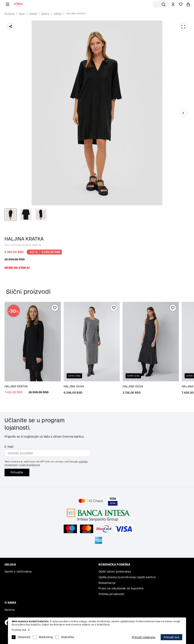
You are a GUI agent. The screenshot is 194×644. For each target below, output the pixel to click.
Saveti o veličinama (18, 572)
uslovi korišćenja (30, 465)
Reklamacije (107, 583)
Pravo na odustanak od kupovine (121, 588)
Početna (10, 14)
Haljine (45, 14)
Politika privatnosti (111, 594)
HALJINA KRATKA (76, 14)
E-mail (9, 447)
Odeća (33, 14)
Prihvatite (17, 472)
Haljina (58, 14)
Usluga (10, 564)
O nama (10, 603)
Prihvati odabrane (144, 637)
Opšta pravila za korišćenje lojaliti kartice (127, 577)
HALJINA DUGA (74, 386)
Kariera (9, 610)
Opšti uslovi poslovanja (115, 572)
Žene (22, 14)
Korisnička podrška (114, 564)
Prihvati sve (171, 637)
